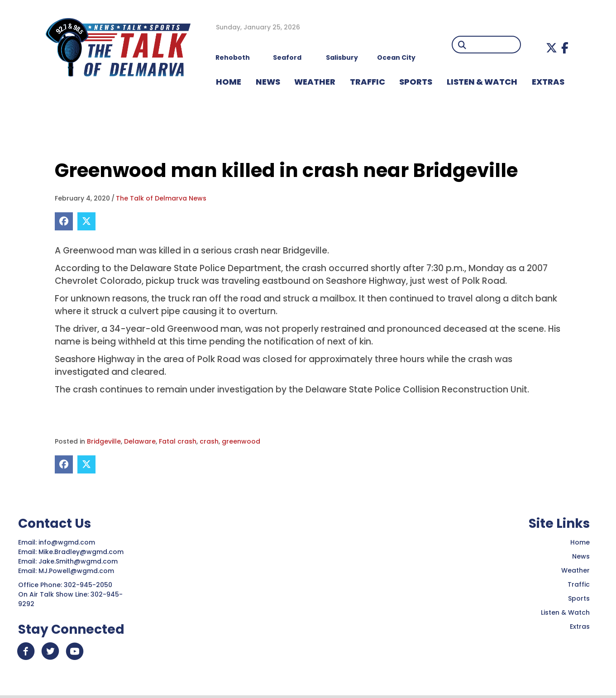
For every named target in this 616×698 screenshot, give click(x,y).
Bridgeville (104, 441)
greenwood (241, 441)
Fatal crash (178, 441)
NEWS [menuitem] (268, 82)
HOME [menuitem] (229, 82)
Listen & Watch (565, 612)
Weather (575, 570)
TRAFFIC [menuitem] (368, 82)
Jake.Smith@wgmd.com (79, 561)
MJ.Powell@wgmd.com (78, 571)
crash (209, 441)
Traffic (579, 584)
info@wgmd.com (68, 542)
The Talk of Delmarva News (161, 198)
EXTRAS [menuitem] (548, 82)
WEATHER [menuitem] (315, 82)
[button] (552, 48)
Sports (579, 598)
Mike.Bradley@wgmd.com (81, 552)
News (581, 556)
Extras (580, 626)
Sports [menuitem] (416, 82)
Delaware (140, 441)
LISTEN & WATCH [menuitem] (482, 82)
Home (580, 542)
